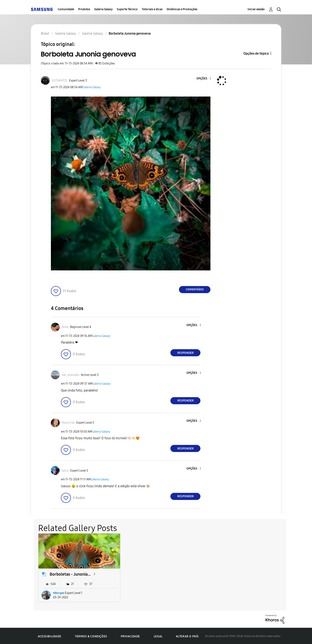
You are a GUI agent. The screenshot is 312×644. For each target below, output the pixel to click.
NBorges (59, 592)
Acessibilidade (49, 636)
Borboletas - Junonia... (70, 573)
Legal (158, 636)
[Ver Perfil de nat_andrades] (70, 375)
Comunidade (66, 9)
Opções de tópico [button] (256, 53)
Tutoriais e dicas (152, 9)
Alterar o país (187, 635)
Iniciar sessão (256, 9)
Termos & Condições (91, 636)
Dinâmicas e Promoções (182, 9)
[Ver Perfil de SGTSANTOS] (60, 81)
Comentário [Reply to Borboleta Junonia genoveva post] (195, 289)
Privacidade (130, 636)
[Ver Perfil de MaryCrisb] (68, 423)
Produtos (84, 9)
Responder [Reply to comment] (186, 353)
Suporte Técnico (127, 9)
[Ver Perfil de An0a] (65, 327)
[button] (203, 79)
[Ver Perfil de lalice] (65, 471)
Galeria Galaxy (103, 9)
